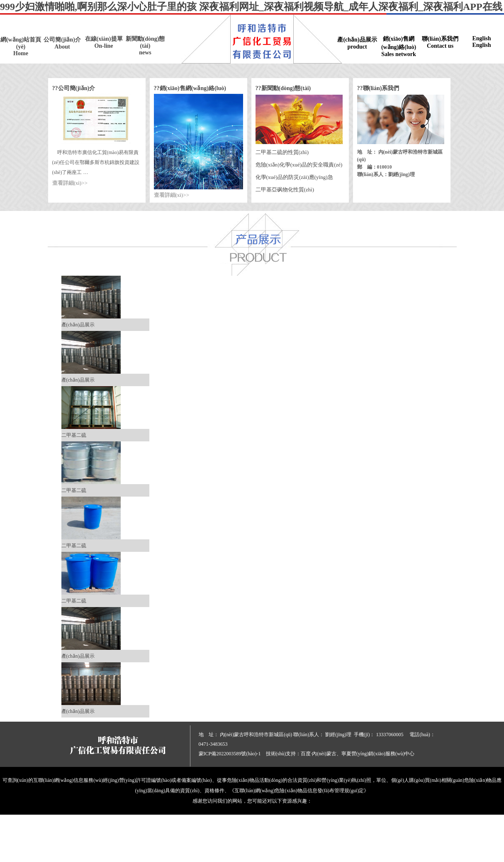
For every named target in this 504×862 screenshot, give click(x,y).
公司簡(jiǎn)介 (62, 43)
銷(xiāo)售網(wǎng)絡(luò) (399, 47)
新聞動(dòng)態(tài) (145, 46)
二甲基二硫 (74, 435)
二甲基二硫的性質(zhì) (282, 152)
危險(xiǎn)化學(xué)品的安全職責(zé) (299, 165)
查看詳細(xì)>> (70, 183)
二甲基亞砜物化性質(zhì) (285, 190)
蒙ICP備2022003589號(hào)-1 (230, 754)
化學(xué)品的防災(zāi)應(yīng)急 (294, 177)
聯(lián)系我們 (440, 43)
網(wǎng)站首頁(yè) (21, 47)
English (482, 42)
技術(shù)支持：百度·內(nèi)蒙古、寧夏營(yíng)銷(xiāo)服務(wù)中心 (340, 754)
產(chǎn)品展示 (357, 43)
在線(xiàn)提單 (104, 43)
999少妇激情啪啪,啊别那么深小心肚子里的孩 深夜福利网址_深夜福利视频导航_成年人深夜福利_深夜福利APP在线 (251, 7)
